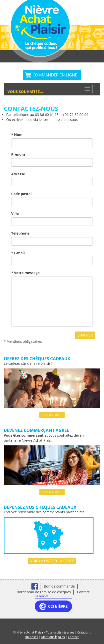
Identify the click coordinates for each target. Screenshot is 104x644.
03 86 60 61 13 (47, 115)
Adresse (18, 174)
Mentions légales (53, 637)
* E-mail (18, 253)
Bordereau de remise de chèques (44, 592)
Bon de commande (59, 586)
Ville (15, 213)
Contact (83, 592)
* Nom (17, 135)
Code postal (21, 194)
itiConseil (32, 637)
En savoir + (52, 415)
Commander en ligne (55, 75)
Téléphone (20, 233)
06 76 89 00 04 (76, 115)
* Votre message (25, 273)
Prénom (18, 154)
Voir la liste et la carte (52, 561)
